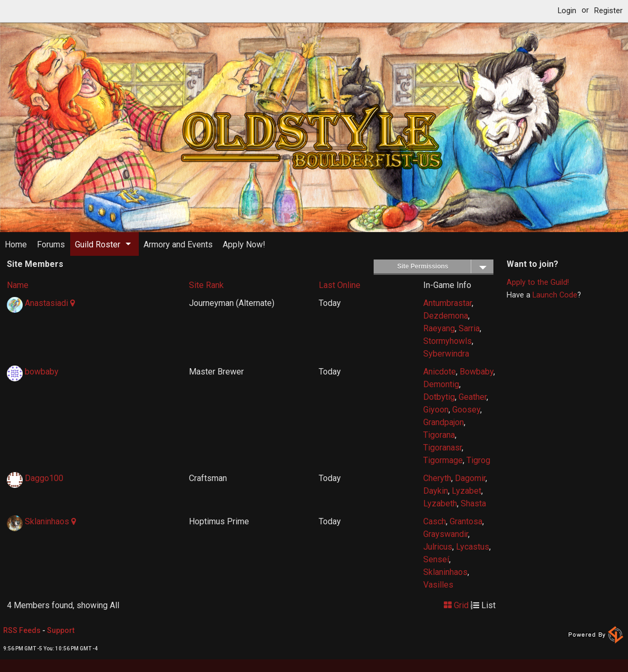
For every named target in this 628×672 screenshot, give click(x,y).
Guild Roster (98, 244)
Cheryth (437, 478)
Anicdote (440, 372)
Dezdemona (446, 316)
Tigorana (439, 435)
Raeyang (439, 328)
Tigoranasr (443, 448)
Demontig (441, 384)
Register (608, 11)
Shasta (473, 503)
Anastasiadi (46, 303)
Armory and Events (178, 244)
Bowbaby (477, 372)
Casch (435, 521)
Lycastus (473, 547)
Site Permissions (445, 266)
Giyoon (436, 410)
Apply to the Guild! (538, 282)
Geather (473, 397)
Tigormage (443, 460)
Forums (51, 244)
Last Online (340, 285)
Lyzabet (467, 491)
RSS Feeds (22, 630)
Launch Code (555, 295)
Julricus (438, 547)
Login (567, 11)
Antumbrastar (448, 303)
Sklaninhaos (47, 521)
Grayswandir (446, 534)
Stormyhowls (448, 341)
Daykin (436, 491)
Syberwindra (446, 354)
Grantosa (466, 521)
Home (16, 244)
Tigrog (478, 460)
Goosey (466, 410)
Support (61, 630)
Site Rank (206, 285)
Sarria (469, 328)
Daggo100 (44, 478)
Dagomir (470, 478)
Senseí (436, 559)
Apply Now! (244, 244)
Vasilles (438, 585)
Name (18, 285)
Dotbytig (439, 397)
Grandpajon (444, 422)
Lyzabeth (440, 503)
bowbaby (42, 372)
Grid (456, 605)
